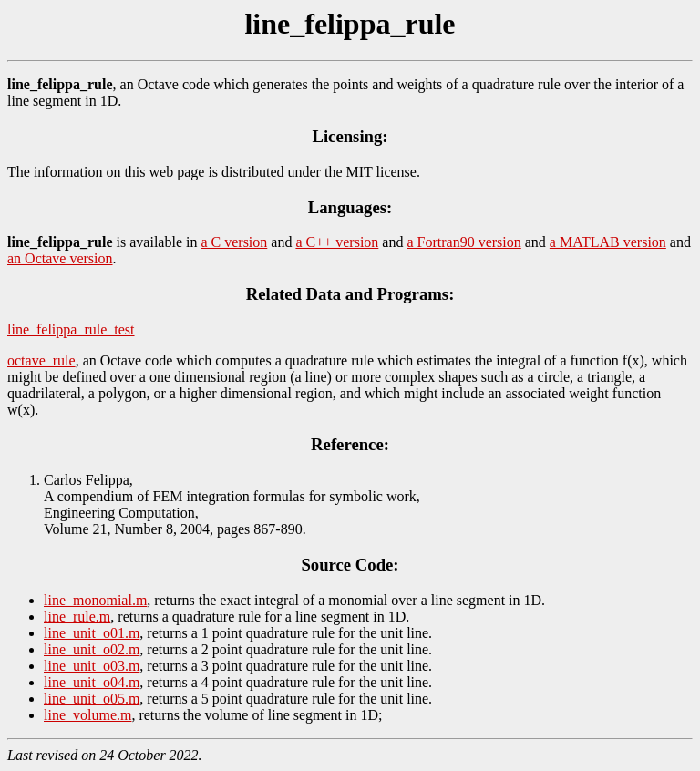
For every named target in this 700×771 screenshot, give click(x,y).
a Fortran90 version (463, 242)
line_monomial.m (95, 600)
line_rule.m (77, 617)
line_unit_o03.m (92, 666)
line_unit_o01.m (92, 633)
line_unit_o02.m (92, 649)
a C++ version (337, 242)
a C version (234, 242)
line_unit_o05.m (92, 699)
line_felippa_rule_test (71, 329)
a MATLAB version (608, 242)
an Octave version (60, 258)
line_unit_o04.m (92, 682)
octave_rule (41, 360)
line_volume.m (87, 715)
